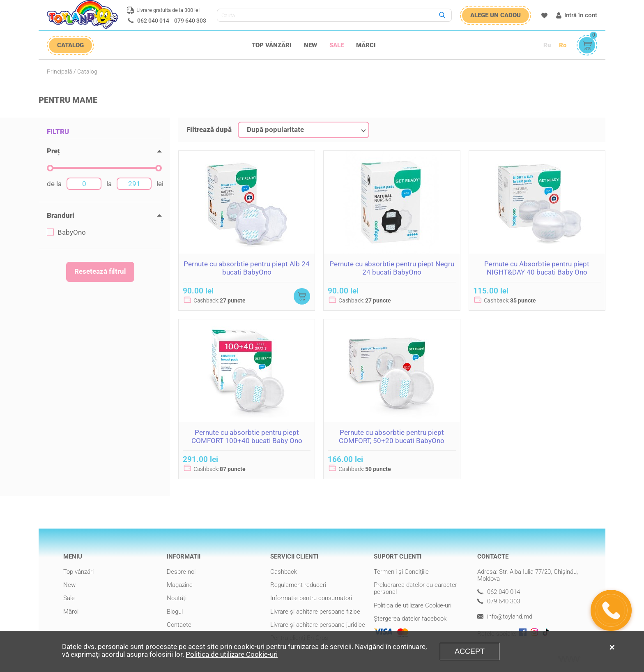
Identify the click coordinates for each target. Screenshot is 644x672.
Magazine (180, 585)
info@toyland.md (505, 617)
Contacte (179, 625)
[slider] (50, 168)
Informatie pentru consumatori (311, 598)
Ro (563, 45)
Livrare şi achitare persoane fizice (315, 612)
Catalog (87, 72)
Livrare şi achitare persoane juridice (318, 625)
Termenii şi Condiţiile (401, 572)
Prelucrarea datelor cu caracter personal (415, 588)
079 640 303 (190, 21)
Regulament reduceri (298, 585)
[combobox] (304, 130)
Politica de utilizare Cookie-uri (413, 605)
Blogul (175, 612)
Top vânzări (272, 45)
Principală (60, 72)
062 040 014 (153, 21)
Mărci (366, 45)
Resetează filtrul (100, 271)
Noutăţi (177, 598)
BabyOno (66, 232)
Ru (547, 45)
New (310, 45)
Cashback (284, 572)
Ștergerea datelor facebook (410, 619)
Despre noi (181, 572)
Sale (337, 45)
